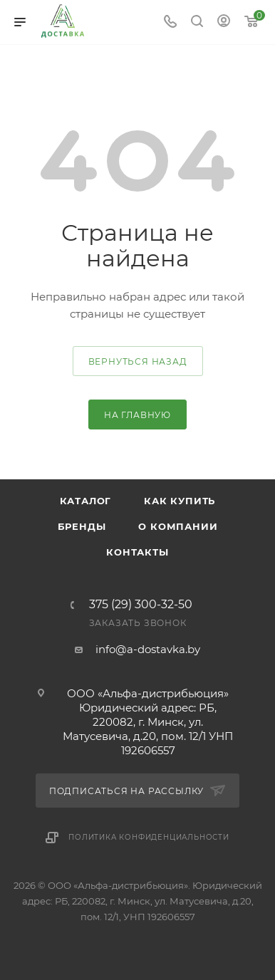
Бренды (82, 526)
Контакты (137, 552)
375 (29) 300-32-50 (141, 605)
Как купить (180, 501)
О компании (178, 526)
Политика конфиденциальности (149, 837)
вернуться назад (138, 361)
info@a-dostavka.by (148, 649)
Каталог (86, 501)
